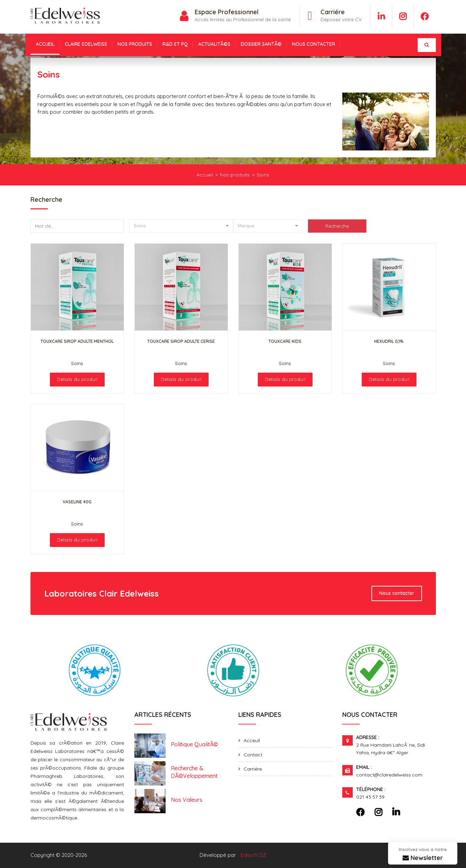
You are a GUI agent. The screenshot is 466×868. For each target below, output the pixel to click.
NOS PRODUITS (135, 44)
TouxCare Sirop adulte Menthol (77, 341)
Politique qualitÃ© (194, 744)
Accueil (45, 44)
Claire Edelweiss (86, 44)
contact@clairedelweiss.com (389, 775)
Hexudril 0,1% (389, 341)
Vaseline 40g (77, 502)
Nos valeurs (187, 800)
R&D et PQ (175, 44)
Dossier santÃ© (261, 44)
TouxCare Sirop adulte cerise (181, 341)
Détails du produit (77, 379)
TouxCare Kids (285, 341)
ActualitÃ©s (214, 44)
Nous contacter (397, 593)
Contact (253, 755)
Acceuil (252, 740)
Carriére (253, 769)
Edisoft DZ (254, 855)
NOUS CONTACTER (314, 44)
